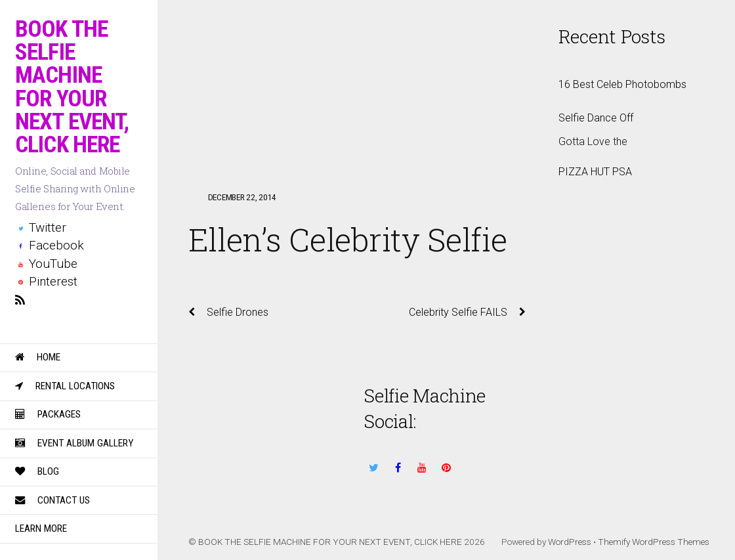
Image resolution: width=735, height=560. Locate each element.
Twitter (41, 227)
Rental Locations (65, 386)
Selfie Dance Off (596, 118)
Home (38, 357)
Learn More (41, 528)
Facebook (50, 245)
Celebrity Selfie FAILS (467, 312)
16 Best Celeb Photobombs (622, 84)
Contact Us (52, 500)
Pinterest (46, 281)
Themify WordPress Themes (654, 542)
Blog (37, 471)
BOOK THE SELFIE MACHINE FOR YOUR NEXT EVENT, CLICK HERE (330, 542)
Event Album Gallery (74, 443)
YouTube (46, 264)
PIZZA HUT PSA (595, 172)
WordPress (570, 542)
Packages (48, 414)
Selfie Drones (228, 312)
